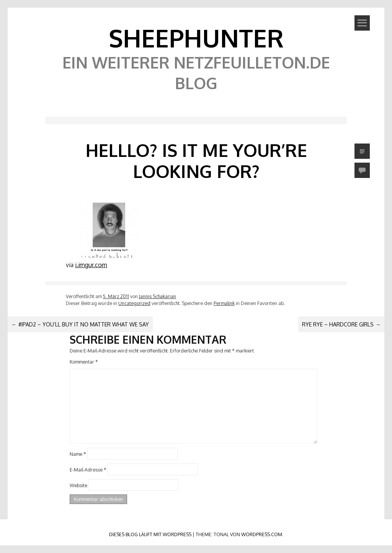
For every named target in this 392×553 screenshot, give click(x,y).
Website (78, 485)
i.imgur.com (91, 265)
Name (78, 454)
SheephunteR (196, 38)
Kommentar (84, 362)
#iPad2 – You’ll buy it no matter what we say (80, 324)
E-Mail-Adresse (88, 469)
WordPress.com (262, 534)
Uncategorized (134, 303)
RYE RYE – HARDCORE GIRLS (341, 324)
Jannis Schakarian (158, 296)
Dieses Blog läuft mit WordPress (150, 534)
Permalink (224, 303)
